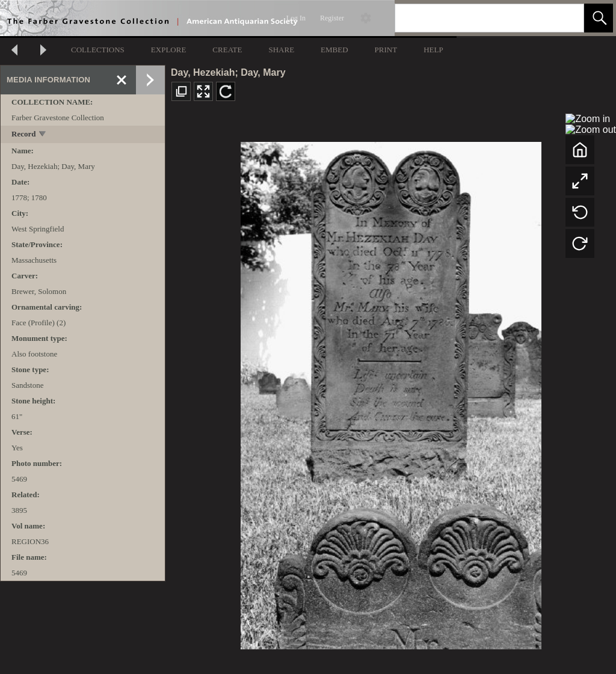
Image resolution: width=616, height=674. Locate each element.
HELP (433, 50)
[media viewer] (391, 392)
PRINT (386, 50)
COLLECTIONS (98, 50)
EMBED (334, 50)
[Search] (475, 18)
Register (332, 18)
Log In (296, 18)
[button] (599, 18)
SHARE (281, 50)
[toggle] (43, 135)
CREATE (227, 50)
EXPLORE (169, 50)
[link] (565, 18)
